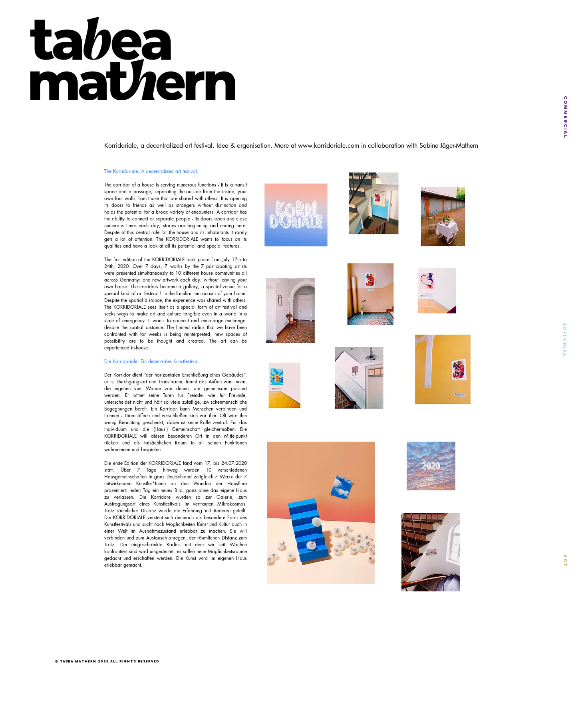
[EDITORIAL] (564, 340)
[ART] (565, 560)
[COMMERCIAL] (566, 117)
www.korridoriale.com (329, 146)
